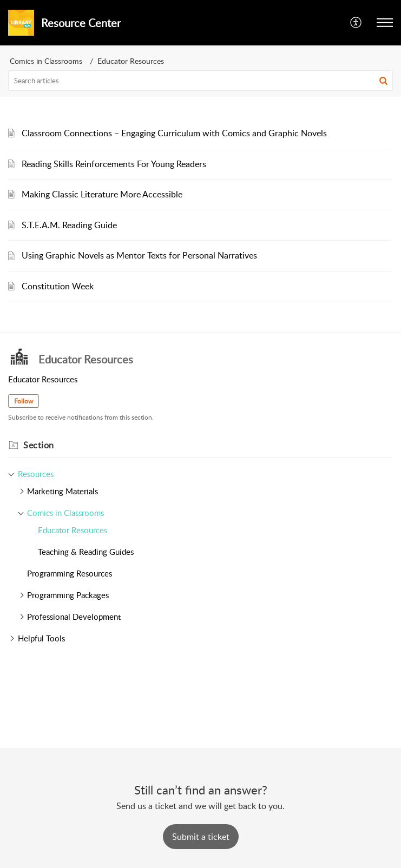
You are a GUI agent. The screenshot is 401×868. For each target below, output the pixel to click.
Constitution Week (58, 286)
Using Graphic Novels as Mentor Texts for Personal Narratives (139, 255)
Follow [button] (24, 401)
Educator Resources (73, 530)
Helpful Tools (41, 638)
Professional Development (74, 617)
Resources (36, 474)
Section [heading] (39, 445)
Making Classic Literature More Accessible (102, 194)
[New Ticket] (201, 837)
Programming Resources (70, 573)
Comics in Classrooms (46, 61)
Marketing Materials (63, 491)
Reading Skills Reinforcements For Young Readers (114, 164)
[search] (200, 81)
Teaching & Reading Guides (86, 552)
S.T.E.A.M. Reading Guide (69, 225)
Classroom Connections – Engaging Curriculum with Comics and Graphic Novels (174, 133)
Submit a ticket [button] (201, 837)
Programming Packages (68, 595)
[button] (356, 23)
